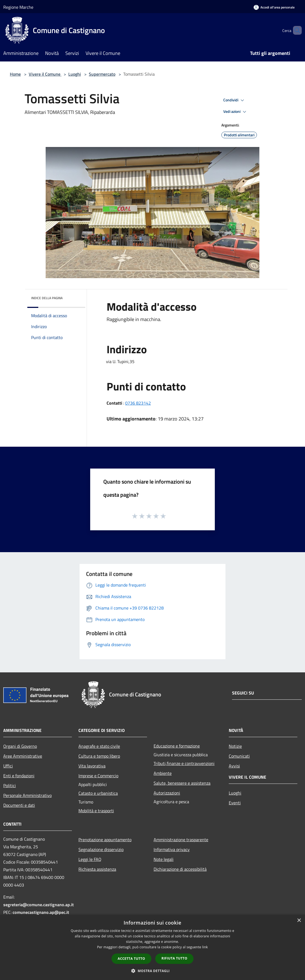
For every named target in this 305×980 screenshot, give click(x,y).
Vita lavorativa (92, 766)
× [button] (299, 921)
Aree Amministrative (23, 756)
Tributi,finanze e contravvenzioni (184, 763)
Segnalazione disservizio (101, 849)
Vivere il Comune (45, 74)
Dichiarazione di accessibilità (180, 869)
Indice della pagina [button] (47, 298)
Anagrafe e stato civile (99, 746)
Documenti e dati (19, 805)
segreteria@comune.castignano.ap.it (39, 905)
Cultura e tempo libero (99, 756)
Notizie (235, 746)
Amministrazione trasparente (181, 840)
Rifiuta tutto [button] (175, 958)
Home (15, 74)
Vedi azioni (236, 112)
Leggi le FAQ (90, 859)
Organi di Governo (20, 746)
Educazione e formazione (177, 746)
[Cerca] (295, 30)
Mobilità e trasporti (96, 811)
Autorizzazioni (167, 793)
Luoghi (75, 74)
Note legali (164, 859)
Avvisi (234, 766)
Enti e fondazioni (19, 776)
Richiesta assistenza (97, 869)
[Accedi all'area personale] (274, 7)
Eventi (235, 803)
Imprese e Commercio (98, 776)
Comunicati (239, 756)
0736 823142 (138, 403)
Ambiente (163, 773)
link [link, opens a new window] (205, 947)
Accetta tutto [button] (131, 959)
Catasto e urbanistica (98, 793)
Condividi (234, 100)
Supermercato (102, 74)
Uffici (8, 766)
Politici (10, 785)
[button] (152, 971)
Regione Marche (18, 7)
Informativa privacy (172, 849)
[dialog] (152, 947)
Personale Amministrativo (27, 795)
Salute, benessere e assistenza (182, 783)
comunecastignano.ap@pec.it (41, 912)
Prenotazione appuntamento (105, 840)
